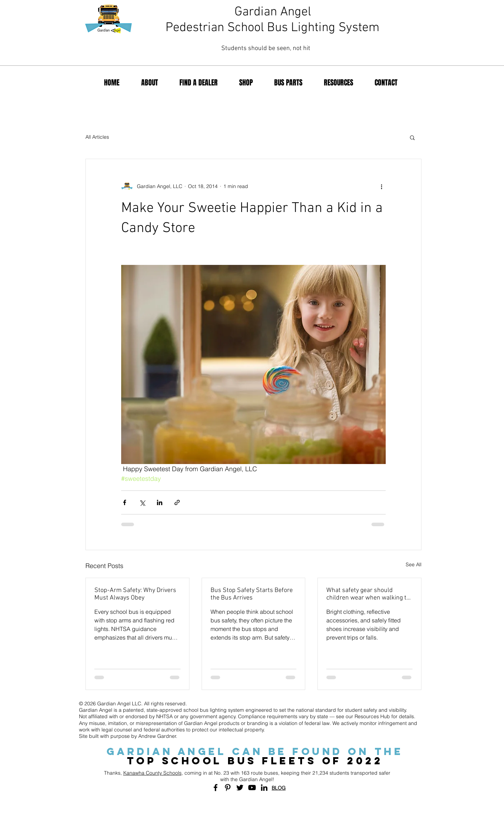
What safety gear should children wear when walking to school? (368, 594)
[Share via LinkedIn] (160, 502)
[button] (412, 137)
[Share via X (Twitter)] (142, 502)
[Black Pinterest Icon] (228, 788)
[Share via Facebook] (125, 502)
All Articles (97, 137)
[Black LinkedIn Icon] (264, 788)
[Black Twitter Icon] (240, 788)
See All (414, 564)
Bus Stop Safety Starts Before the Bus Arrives (252, 594)
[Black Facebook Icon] (216, 788)
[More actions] (381, 186)
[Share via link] (177, 502)
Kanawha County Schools (152, 773)
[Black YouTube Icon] (252, 788)
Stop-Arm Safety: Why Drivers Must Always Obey (135, 594)
